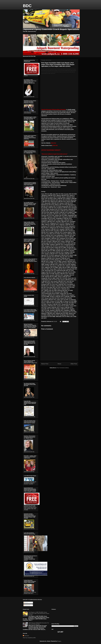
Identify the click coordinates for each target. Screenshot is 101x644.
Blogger (59, 641)
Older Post (74, 364)
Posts (26, 603)
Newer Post (45, 364)
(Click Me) (55, 145)
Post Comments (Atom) (63, 368)
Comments (27, 605)
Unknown (27, 636)
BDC (27, 6)
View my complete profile (29, 638)
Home (59, 364)
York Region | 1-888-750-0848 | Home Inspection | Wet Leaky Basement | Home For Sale (39, 614)
